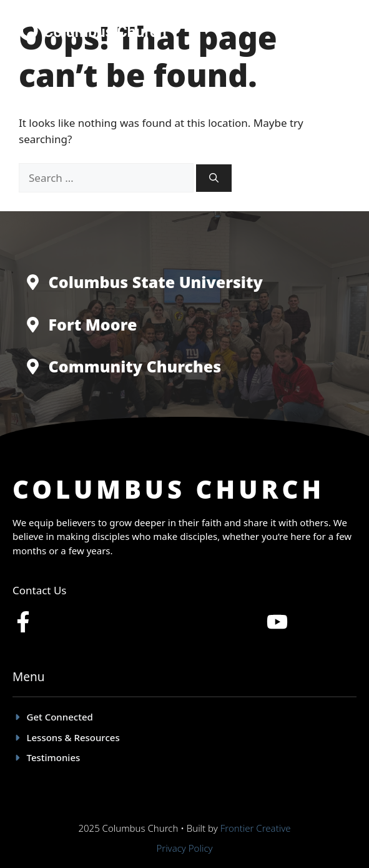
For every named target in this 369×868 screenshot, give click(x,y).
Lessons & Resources (73, 737)
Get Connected (60, 717)
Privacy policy (184, 848)
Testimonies (54, 757)
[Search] (214, 178)
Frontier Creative (256, 828)
